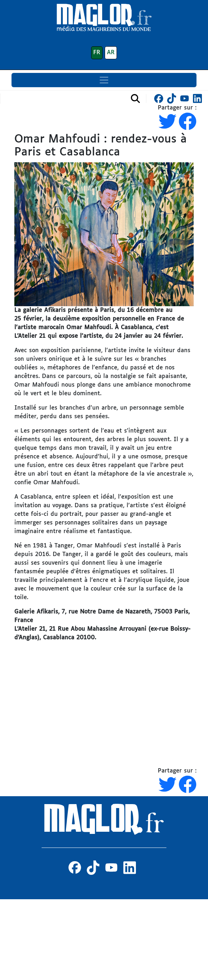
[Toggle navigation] (104, 80)
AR (111, 53)
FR (97, 53)
